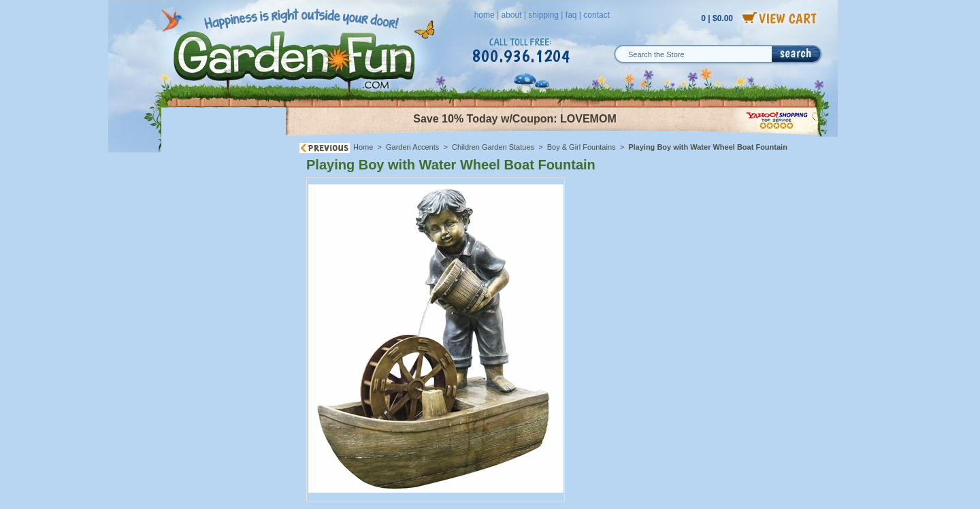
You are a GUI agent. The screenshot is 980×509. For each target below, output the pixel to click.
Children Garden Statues (493, 147)
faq (571, 15)
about (511, 15)
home (485, 15)
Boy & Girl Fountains (582, 147)
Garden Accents (412, 147)
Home (363, 147)
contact (597, 15)
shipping (543, 15)
